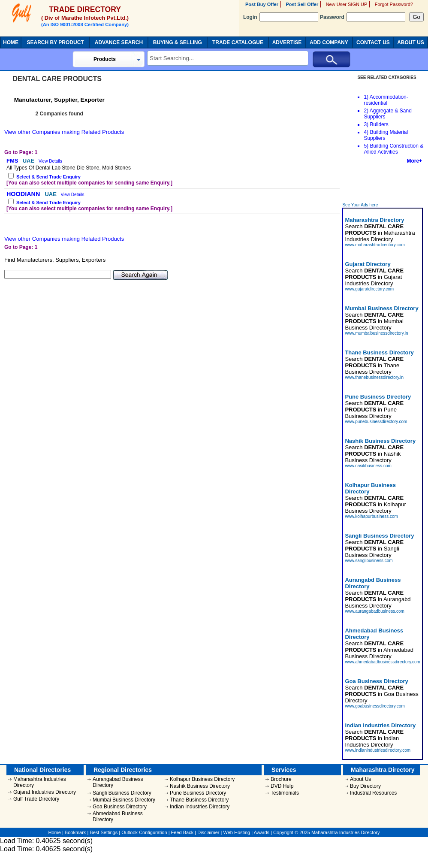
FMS (13, 161)
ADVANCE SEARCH (119, 42)
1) (366, 97)
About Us (360, 779)
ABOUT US (411, 42)
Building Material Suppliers (386, 135)
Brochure (281, 779)
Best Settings (104, 832)
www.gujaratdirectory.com (369, 289)
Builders (379, 124)
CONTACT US (373, 42)
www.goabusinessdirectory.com (375, 706)
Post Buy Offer (262, 4)
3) (366, 124)
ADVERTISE (287, 42)
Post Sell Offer (302, 4)
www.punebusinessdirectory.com (376, 422)
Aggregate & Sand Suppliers (387, 114)
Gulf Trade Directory (36, 799)
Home (55, 832)
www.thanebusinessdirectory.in (374, 377)
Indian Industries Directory (200, 807)
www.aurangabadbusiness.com (374, 611)
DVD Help (282, 786)
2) (366, 111)
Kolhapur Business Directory (202, 779)
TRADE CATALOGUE (238, 42)
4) (366, 132)
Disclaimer (208, 832)
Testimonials (285, 793)
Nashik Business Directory (200, 786)
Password (363, 17)
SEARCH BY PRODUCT (56, 42)
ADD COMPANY (329, 42)
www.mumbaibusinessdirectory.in (376, 333)
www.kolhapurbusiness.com (371, 516)
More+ (414, 161)
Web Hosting (237, 832)
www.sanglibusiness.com (369, 561)
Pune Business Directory (198, 793)
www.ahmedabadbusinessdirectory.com (382, 662)
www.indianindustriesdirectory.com (378, 750)
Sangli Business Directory (122, 793)
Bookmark (75, 832)
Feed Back (182, 832)
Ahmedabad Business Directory (118, 817)
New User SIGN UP (347, 4)
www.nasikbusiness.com (368, 466)
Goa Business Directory (120, 807)
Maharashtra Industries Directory (40, 782)
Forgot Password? (394, 4)
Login (281, 17)
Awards (262, 832)
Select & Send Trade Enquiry (48, 177)
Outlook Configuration (144, 832)
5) (366, 146)
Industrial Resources (373, 793)
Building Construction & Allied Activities (393, 149)
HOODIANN (24, 194)
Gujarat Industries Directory (45, 792)
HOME (11, 42)
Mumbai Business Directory (124, 800)
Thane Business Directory (199, 800)
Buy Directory (365, 786)
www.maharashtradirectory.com (375, 245)
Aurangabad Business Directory (118, 782)
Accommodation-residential (386, 100)
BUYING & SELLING (178, 42)
